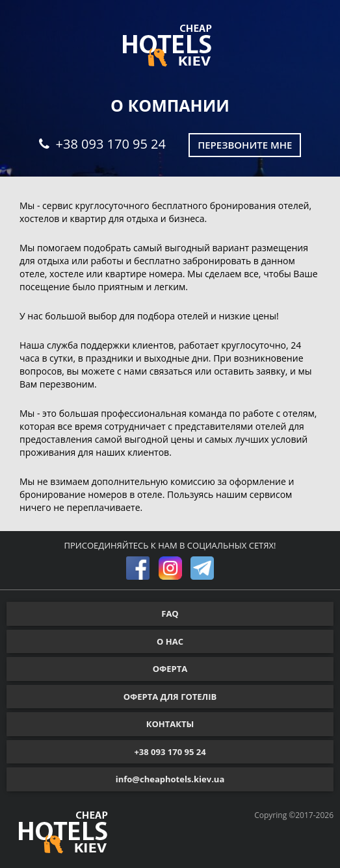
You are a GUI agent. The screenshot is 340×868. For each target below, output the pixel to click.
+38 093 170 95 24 (102, 144)
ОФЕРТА (170, 669)
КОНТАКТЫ (170, 724)
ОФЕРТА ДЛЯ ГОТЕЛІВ (170, 697)
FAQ (170, 614)
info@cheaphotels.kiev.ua (170, 779)
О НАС (170, 641)
